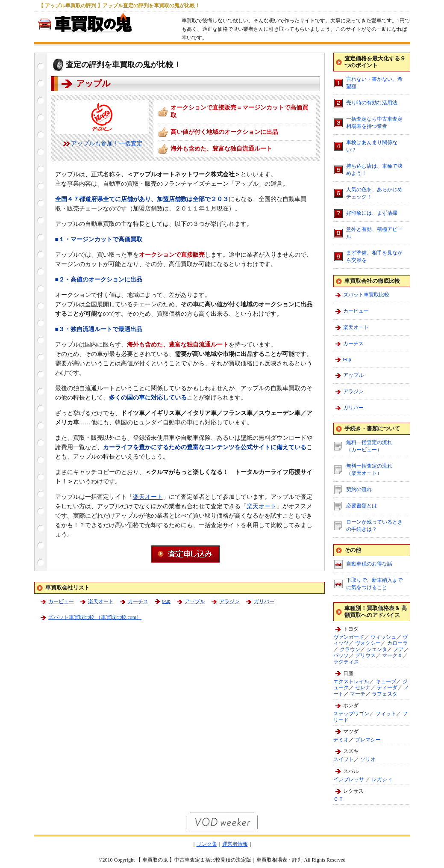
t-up (166, 601)
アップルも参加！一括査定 (107, 144)
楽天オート (148, 497)
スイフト (344, 759)
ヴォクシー (368, 643)
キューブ (386, 681)
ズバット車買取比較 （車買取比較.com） (95, 617)
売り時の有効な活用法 (372, 103)
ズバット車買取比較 (366, 295)
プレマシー (368, 740)
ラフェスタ (385, 694)
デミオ (341, 740)
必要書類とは (362, 506)
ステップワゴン (351, 714)
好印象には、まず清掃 (372, 213)
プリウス (365, 655)
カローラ (397, 643)
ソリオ (368, 759)
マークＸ (392, 655)
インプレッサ (349, 779)
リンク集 (207, 844)
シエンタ (377, 649)
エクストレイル (351, 681)
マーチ (358, 694)
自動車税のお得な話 (369, 564)
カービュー (61, 601)
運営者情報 (235, 844)
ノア (399, 649)
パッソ (341, 655)
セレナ (363, 687)
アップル (195, 601)
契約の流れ (359, 489)
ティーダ (387, 687)
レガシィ (382, 779)
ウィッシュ (383, 637)
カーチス (138, 601)
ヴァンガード (349, 637)
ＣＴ (338, 799)
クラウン (350, 649)
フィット (386, 714)
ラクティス (346, 662)
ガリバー (264, 601)
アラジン (229, 601)
